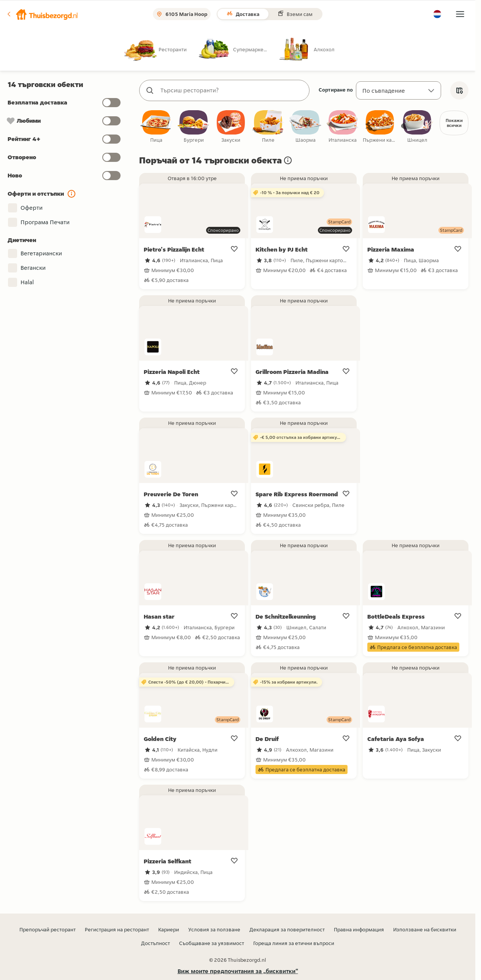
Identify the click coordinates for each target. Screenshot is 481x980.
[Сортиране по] (398, 90)
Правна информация (359, 930)
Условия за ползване (214, 930)
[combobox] (232, 90)
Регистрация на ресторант (117, 930)
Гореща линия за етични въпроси (294, 944)
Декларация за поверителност (287, 930)
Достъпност (156, 944)
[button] (42, 14)
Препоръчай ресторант (48, 930)
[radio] (162, 49)
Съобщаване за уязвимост (212, 944)
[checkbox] (156, 127)
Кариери (169, 930)
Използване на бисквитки (425, 930)
